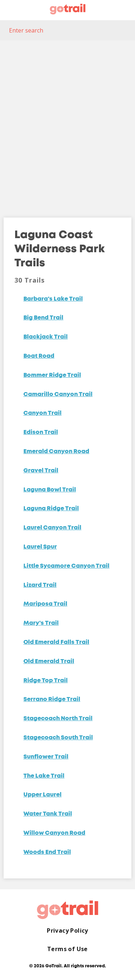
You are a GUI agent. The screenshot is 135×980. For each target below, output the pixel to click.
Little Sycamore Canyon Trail (66, 566)
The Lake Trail (44, 776)
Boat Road (39, 356)
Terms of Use (67, 949)
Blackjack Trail (46, 337)
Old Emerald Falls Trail (56, 642)
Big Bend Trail (43, 318)
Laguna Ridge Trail (51, 509)
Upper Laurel (42, 795)
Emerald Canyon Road (56, 452)
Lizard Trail (40, 585)
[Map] (67, 124)
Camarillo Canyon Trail (58, 395)
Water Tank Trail (48, 814)
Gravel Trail (41, 471)
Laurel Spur (40, 547)
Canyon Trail (42, 413)
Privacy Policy (67, 931)
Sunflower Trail (46, 757)
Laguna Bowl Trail (50, 490)
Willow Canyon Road (54, 833)
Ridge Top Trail (46, 681)
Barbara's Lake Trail (53, 299)
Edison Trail (41, 433)
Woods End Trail (47, 852)
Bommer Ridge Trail (52, 375)
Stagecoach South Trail (58, 738)
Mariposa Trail (45, 604)
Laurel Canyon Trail (52, 528)
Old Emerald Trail (49, 662)
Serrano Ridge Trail (52, 700)
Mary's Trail (41, 623)
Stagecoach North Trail (58, 719)
